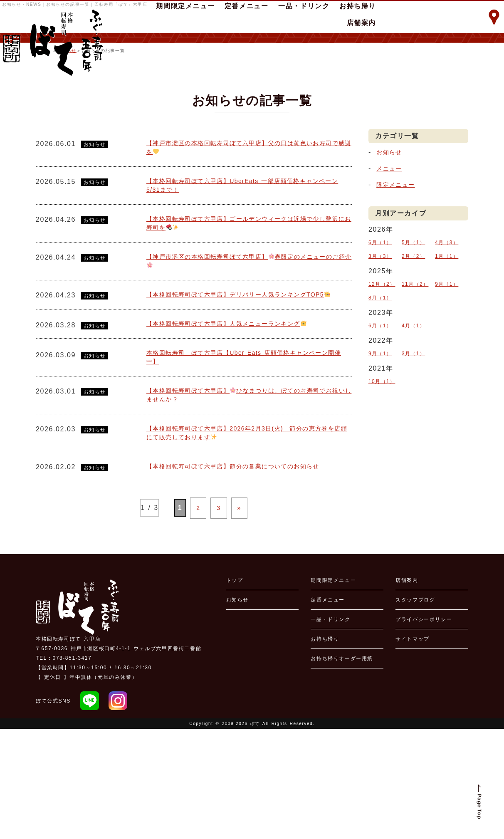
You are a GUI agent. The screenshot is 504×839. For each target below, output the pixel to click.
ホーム (43, 134)
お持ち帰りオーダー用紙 (342, 769)
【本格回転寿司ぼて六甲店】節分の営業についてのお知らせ (245, 580)
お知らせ (67, 134)
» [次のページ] (235, 620)
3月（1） (414, 414)
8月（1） (380, 367)
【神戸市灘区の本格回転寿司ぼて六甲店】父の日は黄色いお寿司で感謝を (249, 232)
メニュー (391, 252)
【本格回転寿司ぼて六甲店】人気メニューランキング (238, 429)
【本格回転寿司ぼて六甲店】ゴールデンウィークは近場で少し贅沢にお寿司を (249, 313)
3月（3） (380, 334)
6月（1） (380, 324)
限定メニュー (398, 268)
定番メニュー (328, 710)
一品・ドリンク (330, 730)
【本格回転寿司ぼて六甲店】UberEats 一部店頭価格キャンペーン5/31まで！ (249, 273)
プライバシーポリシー (424, 730)
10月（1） (382, 438)
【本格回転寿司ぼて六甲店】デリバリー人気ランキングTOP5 (248, 394)
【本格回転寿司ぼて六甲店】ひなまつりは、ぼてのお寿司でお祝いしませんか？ (249, 505)
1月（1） (447, 334)
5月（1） (414, 324)
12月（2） (382, 357)
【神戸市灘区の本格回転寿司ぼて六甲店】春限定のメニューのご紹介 (249, 353)
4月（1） (414, 391)
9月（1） (447, 357)
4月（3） (447, 324)
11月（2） (415, 357)
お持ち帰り (325, 749)
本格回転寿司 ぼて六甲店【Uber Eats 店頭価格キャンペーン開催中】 (247, 464)
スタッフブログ (415, 710)
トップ (235, 691)
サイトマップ (413, 749)
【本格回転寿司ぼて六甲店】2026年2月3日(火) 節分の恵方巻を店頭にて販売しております (247, 545)
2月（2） (414, 334)
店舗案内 (361, 23)
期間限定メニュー (333, 691)
